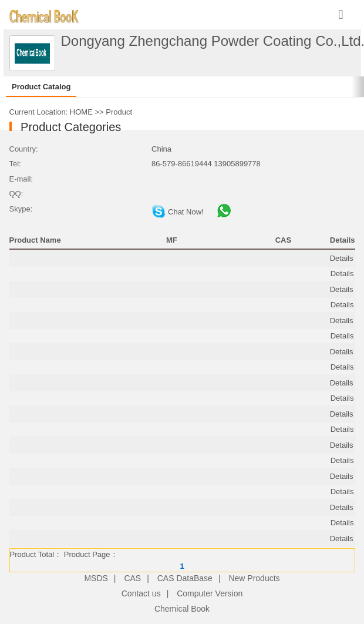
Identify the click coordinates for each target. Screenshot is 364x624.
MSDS (96, 578)
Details (342, 258)
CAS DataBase (185, 578)
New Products (254, 578)
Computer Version (210, 593)
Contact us (141, 593)
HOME (81, 112)
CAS (132, 578)
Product (119, 112)
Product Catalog (41, 87)
